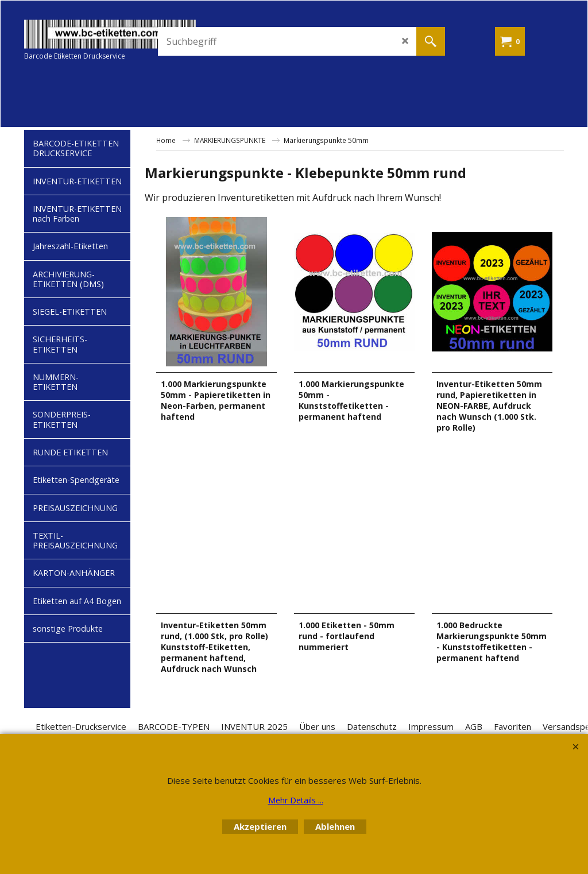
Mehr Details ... (296, 800)
